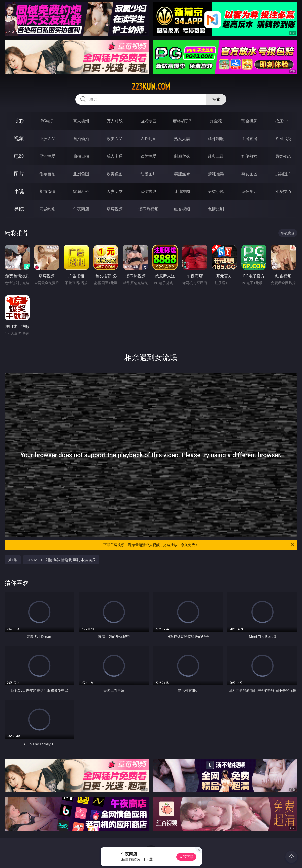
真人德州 (81, 121)
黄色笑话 (249, 191)
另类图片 (283, 174)
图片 (19, 174)
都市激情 (47, 191)
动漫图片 (148, 174)
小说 (19, 191)
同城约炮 (47, 209)
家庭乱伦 (81, 191)
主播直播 (249, 139)
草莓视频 (115, 209)
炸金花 (216, 121)
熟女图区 (249, 174)
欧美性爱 (148, 156)
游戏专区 (148, 121)
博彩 (19, 121)
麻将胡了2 (182, 121)
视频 (19, 138)
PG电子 (47, 121)
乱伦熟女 (249, 156)
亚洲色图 (81, 174)
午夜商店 (81, 209)
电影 (19, 156)
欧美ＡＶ (115, 139)
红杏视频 (182, 209)
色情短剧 (216, 209)
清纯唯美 (216, 174)
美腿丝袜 (182, 174)
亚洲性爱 (47, 156)
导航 (19, 209)
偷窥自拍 (47, 174)
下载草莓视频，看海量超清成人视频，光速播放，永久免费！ (199, 545)
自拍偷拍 (81, 139)
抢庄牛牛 (283, 121)
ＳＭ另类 (283, 139)
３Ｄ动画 (148, 139)
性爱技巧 (283, 191)
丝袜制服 (216, 139)
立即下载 (186, 857)
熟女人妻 (182, 139)
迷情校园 (182, 191)
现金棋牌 (249, 121)
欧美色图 (115, 174)
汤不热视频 (148, 209)
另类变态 (283, 156)
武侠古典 (148, 191)
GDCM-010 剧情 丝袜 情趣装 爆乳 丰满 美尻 (61, 560)
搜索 (216, 99)
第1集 (13, 560)
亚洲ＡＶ (47, 139)
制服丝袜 (182, 156)
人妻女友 (115, 191)
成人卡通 (115, 156)
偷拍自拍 (81, 156)
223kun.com (151, 86)
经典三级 (216, 156)
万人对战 (115, 121)
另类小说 (216, 191)
